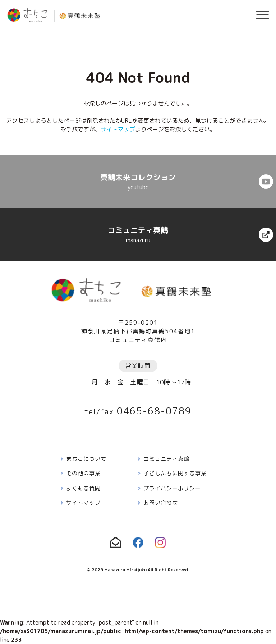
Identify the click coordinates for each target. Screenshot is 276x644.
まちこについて (86, 459)
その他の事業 (83, 473)
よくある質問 (83, 488)
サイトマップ (118, 129)
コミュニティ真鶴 (166, 459)
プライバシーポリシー (172, 488)
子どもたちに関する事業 (175, 473)
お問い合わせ (161, 503)
